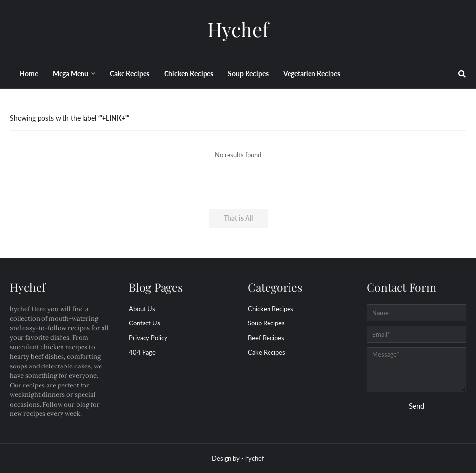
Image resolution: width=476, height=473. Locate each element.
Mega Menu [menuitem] (71, 74)
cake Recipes (267, 352)
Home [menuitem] (29, 74)
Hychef (238, 29)
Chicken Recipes (271, 309)
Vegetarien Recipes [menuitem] (312, 74)
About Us (142, 309)
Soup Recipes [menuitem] (248, 74)
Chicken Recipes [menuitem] (189, 74)
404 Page (142, 352)
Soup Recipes (266, 323)
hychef (255, 458)
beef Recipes (266, 338)
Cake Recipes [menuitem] (130, 74)
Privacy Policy (148, 338)
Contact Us (145, 323)
